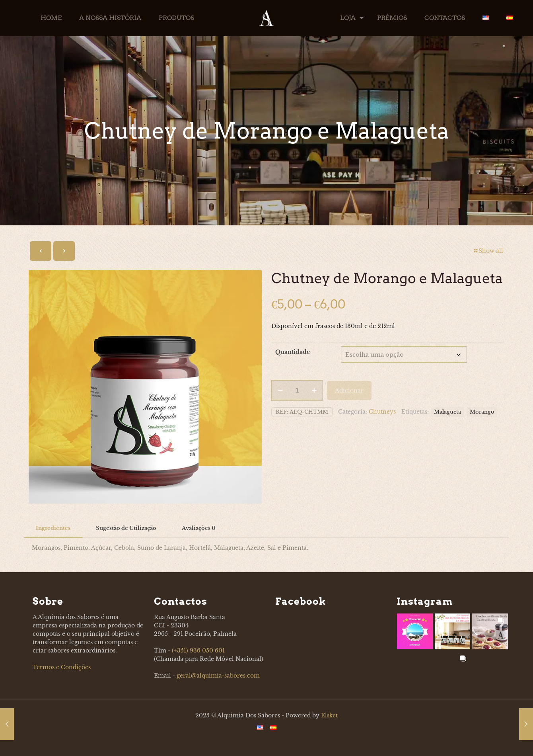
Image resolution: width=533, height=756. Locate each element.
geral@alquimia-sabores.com (218, 676)
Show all (488, 251)
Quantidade (293, 352)
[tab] (53, 528)
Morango (482, 411)
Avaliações (199, 528)
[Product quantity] (297, 389)
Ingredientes (53, 528)
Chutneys (382, 410)
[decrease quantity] (280, 389)
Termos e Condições (62, 667)
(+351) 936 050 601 (198, 651)
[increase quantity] (314, 389)
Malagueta (447, 411)
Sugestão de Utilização (126, 528)
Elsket (329, 715)
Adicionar (349, 389)
